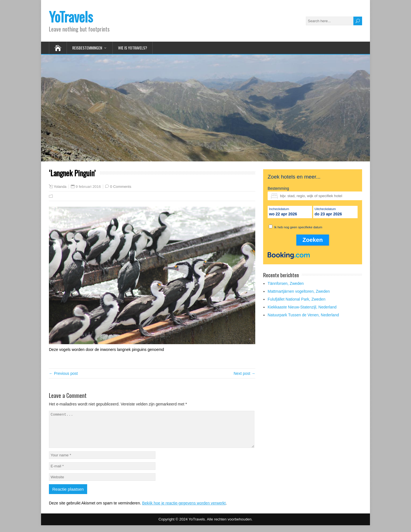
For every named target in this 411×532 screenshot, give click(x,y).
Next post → (244, 373)
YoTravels (71, 16)
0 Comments (120, 187)
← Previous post (63, 373)
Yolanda (60, 187)
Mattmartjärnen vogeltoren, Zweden (299, 291)
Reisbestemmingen (87, 48)
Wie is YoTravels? (133, 48)
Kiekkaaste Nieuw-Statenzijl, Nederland (302, 307)
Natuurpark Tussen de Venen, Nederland (303, 315)
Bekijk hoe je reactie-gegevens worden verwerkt (184, 510)
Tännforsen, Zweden (286, 283)
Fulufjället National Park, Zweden (296, 299)
